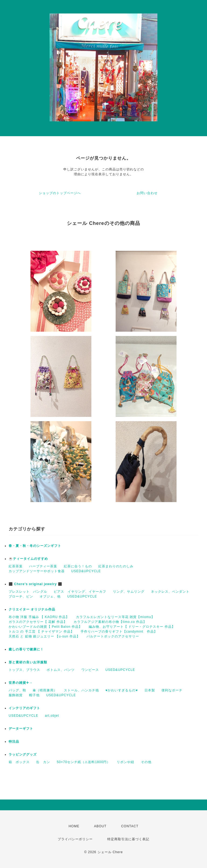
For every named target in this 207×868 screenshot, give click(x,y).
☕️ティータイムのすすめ (28, 559)
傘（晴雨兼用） (45, 690)
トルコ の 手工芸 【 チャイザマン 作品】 (41, 632)
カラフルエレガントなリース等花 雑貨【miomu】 (115, 617)
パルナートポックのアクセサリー (113, 636)
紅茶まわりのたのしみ (116, 566)
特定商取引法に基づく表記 (128, 839)
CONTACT (130, 826)
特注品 (14, 742)
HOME (74, 826)
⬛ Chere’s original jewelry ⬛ (35, 584)
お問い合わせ (147, 193)
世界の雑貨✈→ (21, 683)
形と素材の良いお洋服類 (28, 662)
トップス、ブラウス (24, 670)
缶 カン (43, 762)
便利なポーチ (172, 690)
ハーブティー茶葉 (43, 566)
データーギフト (21, 729)
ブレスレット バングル (28, 592)
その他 (146, 762)
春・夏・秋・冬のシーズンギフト (35, 546)
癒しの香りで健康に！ (26, 649)
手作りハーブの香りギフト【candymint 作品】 (119, 632)
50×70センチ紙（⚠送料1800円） (84, 762)
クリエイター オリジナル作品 (32, 609)
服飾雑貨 (16, 695)
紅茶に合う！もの (78, 566)
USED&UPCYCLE (86, 571)
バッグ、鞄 (17, 690)
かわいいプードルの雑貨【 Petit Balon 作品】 (45, 627)
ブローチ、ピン (21, 596)
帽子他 (34, 695)
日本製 (150, 690)
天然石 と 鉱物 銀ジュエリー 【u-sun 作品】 (44, 636)
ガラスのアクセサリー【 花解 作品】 (38, 622)
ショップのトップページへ (60, 193)
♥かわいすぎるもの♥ (122, 690)
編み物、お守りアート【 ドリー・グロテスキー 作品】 (132, 627)
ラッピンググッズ (23, 754)
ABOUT (100, 826)
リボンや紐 (125, 762)
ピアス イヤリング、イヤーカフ (80, 592)
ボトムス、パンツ (61, 670)
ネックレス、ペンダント (170, 592)
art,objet (52, 716)
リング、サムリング (129, 592)
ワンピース (90, 670)
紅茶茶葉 (16, 566)
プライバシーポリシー (75, 839)
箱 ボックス (19, 762)
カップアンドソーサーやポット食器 (37, 571)
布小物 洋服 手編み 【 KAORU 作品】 (39, 617)
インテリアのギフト (24, 708)
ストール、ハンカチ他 (81, 690)
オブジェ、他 (50, 596)
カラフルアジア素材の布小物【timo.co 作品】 (110, 622)
